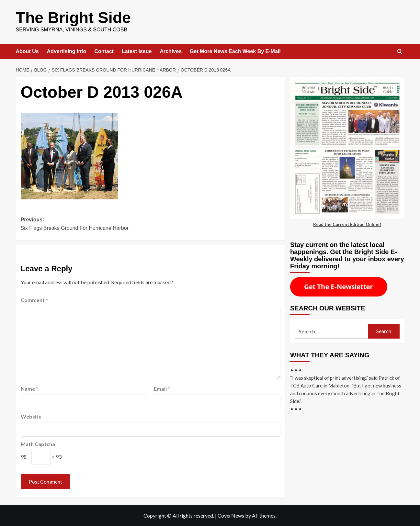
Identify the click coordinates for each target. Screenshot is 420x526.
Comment (34, 300)
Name (29, 388)
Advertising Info (67, 51)
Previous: (86, 224)
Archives (171, 51)
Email (162, 388)
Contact (104, 51)
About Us (27, 51)
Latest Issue (137, 51)
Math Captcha (38, 444)
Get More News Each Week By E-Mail (235, 51)
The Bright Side (73, 17)
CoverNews (231, 515)
